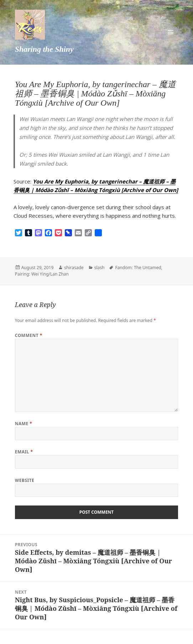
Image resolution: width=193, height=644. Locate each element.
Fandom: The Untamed (138, 268)
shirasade (74, 268)
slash (100, 268)
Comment (29, 335)
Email (24, 452)
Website (25, 480)
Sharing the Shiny (44, 49)
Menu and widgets (171, 32)
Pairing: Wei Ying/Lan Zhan (42, 274)
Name (24, 424)
